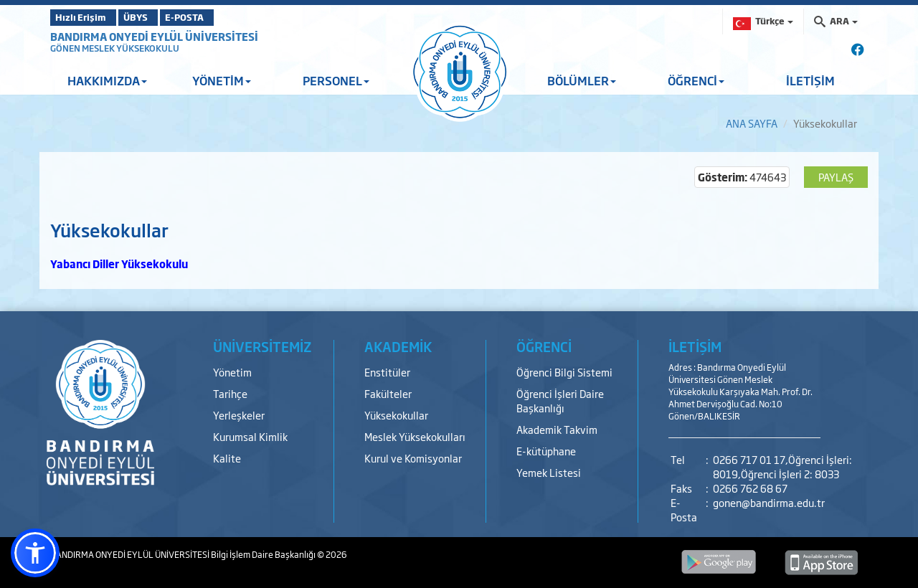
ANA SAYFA (752, 123)
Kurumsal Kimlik (250, 436)
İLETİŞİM (810, 80)
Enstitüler (387, 372)
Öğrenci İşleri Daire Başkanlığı (560, 400)
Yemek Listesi (549, 472)
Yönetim (232, 372)
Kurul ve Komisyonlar (413, 458)
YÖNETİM (222, 80)
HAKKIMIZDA (107, 80)
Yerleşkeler (239, 415)
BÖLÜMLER (582, 80)
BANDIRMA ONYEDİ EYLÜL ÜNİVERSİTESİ (154, 36)
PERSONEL (336, 80)
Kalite (227, 458)
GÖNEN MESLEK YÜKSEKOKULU (115, 48)
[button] (35, 553)
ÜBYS (156, 17)
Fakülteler (388, 393)
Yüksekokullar (396, 415)
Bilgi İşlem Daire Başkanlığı (264, 554)
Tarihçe (230, 393)
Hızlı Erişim (86, 17)
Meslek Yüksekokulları (415, 436)
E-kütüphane (546, 451)
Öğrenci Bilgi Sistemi (564, 372)
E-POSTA (222, 17)
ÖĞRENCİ (696, 80)
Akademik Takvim (557, 429)
